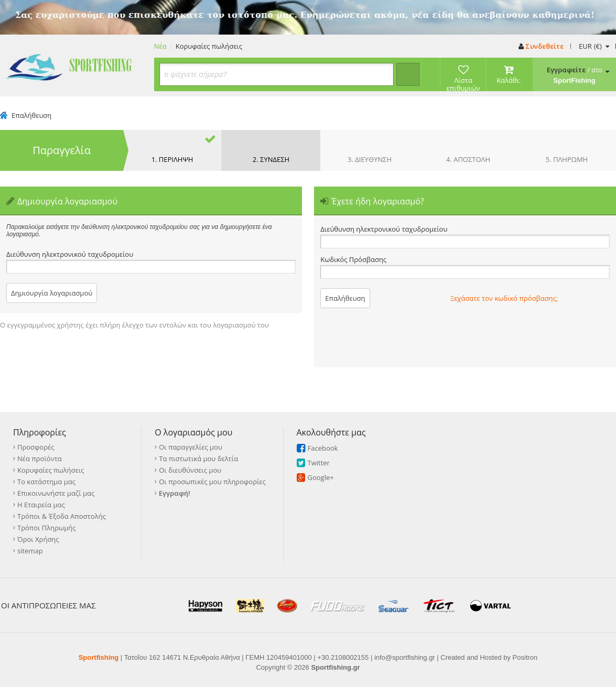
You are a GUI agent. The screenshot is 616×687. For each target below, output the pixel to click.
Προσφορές (36, 447)
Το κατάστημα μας (46, 482)
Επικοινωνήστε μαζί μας (56, 493)
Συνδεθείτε (541, 46)
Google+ (321, 477)
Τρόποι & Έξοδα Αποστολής (62, 516)
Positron (525, 657)
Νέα (160, 46)
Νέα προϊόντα (40, 459)
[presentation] (530, 336)
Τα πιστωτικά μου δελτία (198, 459)
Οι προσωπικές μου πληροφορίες (212, 482)
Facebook (323, 448)
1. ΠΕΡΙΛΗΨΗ (172, 159)
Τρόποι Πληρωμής (46, 528)
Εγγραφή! (175, 493)
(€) (594, 46)
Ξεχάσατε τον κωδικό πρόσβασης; (504, 298)
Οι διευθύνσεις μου (190, 470)
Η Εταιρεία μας (41, 505)
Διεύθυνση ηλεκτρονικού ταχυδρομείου (70, 254)
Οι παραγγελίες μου (191, 447)
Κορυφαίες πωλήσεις (209, 46)
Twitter (319, 463)
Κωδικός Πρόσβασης (353, 260)
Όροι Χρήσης (38, 539)
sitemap (30, 551)
